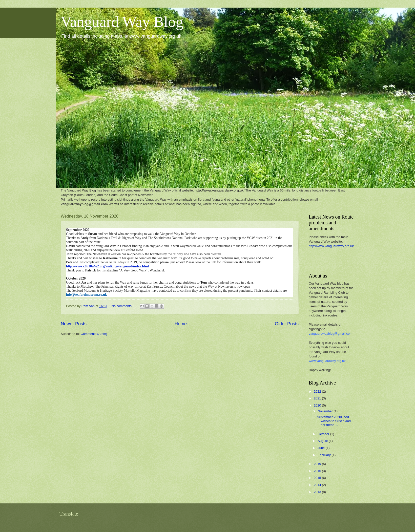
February (325, 455)
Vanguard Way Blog (122, 22)
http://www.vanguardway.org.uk (331, 246)
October (324, 434)
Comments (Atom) (94, 334)
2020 (318, 405)
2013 (318, 492)
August (323, 441)
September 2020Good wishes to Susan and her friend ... (334, 421)
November (326, 411)
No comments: (122, 306)
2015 (318, 478)
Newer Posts (74, 324)
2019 (318, 464)
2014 (318, 485)
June (322, 448)
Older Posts (287, 324)
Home (181, 324)
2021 (318, 398)
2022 (318, 391)
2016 (318, 471)
